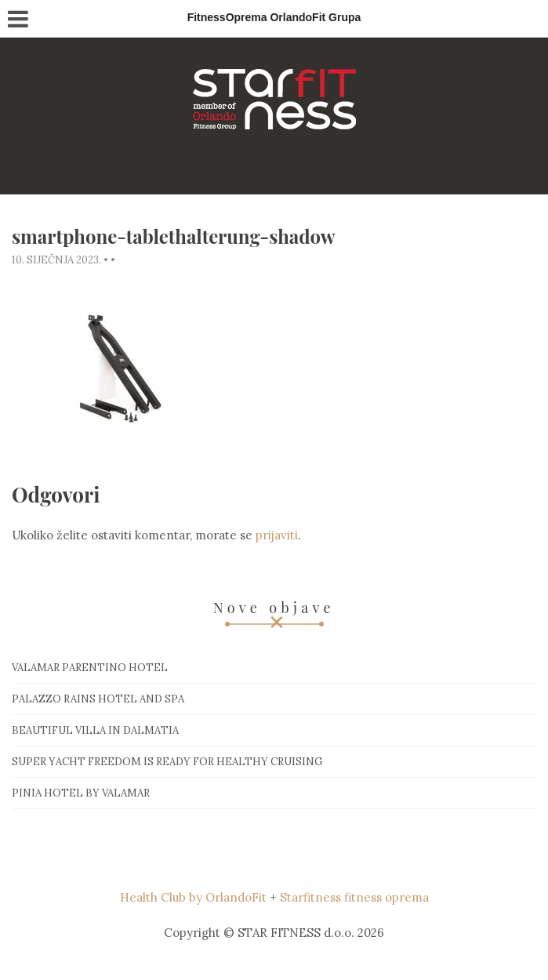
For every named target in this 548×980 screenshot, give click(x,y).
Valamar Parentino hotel (90, 668)
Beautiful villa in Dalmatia (95, 730)
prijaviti (277, 535)
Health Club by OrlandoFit (193, 897)
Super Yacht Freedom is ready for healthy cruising (167, 762)
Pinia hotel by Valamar (81, 793)
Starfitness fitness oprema (354, 897)
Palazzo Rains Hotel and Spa (98, 699)
